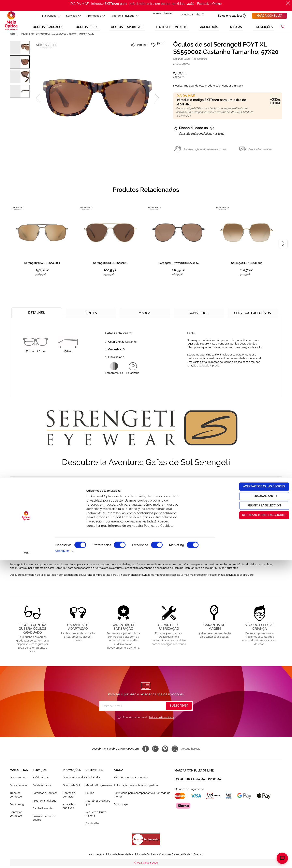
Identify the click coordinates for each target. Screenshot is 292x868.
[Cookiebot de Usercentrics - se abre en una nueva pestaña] (26, 860)
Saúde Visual (41, 780)
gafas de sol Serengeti (110, 487)
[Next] (283, 246)
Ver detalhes (200, 61)
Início (13, 36)
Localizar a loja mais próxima (198, 780)
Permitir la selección (258, 813)
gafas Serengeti (125, 527)
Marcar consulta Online (194, 773)
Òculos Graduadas (74, 780)
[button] (38, 101)
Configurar (62, 858)
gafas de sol (22, 507)
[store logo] (11, 22)
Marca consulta (269, 16)
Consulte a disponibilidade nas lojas (202, 136)
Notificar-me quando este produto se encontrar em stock (208, 88)
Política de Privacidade (162, 720)
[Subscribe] (179, 709)
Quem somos (18, 780)
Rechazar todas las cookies (258, 823)
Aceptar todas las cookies (258, 794)
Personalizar (258, 804)
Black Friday (93, 780)
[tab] (37, 314)
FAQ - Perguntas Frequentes (131, 780)
